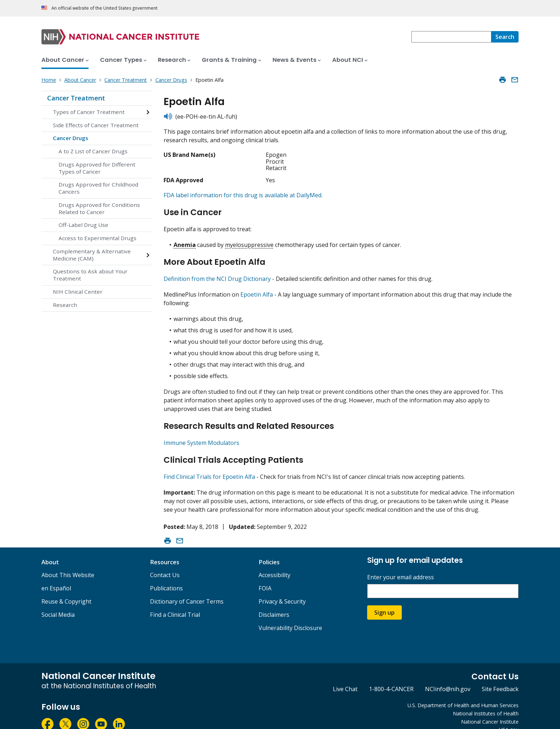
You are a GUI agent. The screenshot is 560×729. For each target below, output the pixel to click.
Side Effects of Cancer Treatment (96, 125)
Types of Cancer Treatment (89, 112)
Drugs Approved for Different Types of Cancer (97, 168)
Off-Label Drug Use (83, 225)
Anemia (185, 242)
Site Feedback (500, 677)
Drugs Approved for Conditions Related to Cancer (99, 208)
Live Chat (345, 677)
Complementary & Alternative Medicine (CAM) (92, 255)
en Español (56, 576)
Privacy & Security (282, 589)
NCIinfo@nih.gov (448, 677)
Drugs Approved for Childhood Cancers (98, 188)
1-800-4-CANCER (391, 677)
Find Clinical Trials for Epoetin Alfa (209, 465)
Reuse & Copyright (66, 589)
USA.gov (509, 717)
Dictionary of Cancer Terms (187, 589)
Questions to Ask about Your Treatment (90, 275)
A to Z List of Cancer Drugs (93, 151)
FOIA (265, 576)
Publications (166, 576)
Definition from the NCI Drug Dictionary (217, 273)
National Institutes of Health (486, 701)
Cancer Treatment (76, 98)
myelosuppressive (249, 242)
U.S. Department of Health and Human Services (463, 693)
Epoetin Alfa (257, 288)
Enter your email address (401, 565)
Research (65, 305)
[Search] (505, 37)
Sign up (384, 600)
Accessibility (274, 563)
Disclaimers (274, 602)
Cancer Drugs (71, 138)
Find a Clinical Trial (175, 602)
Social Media (58, 602)
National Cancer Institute (490, 710)
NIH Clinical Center (78, 292)
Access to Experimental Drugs (97, 238)
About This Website (68, 563)
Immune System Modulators (201, 433)
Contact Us (165, 563)
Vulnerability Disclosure (290, 616)
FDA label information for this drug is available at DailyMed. (243, 195)
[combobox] (451, 37)
